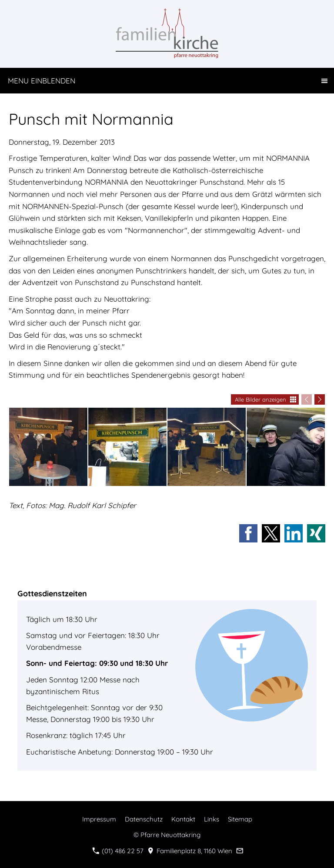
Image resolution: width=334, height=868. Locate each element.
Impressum (99, 819)
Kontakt (183, 819)
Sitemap (240, 819)
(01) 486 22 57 (118, 851)
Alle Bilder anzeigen (261, 399)
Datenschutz (144, 819)
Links (212, 819)
